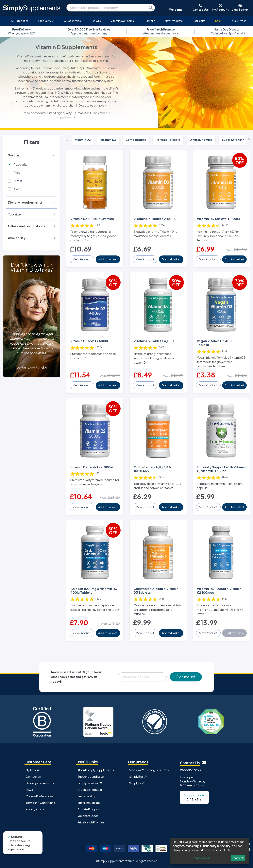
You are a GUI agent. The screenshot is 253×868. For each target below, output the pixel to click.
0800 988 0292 (191, 770)
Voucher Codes (88, 816)
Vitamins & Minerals (123, 21)
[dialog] (210, 851)
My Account (34, 770)
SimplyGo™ (137, 783)
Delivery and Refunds (40, 783)
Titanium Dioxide (89, 803)
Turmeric (150, 21)
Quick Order (238, 21)
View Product (82, 259)
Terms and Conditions (40, 803)
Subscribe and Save (91, 777)
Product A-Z (46, 21)
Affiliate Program (89, 809)
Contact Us (33, 777)
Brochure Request (90, 790)
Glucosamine (72, 21)
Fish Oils (96, 21)
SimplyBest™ (138, 777)
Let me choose (201, 858)
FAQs (29, 790)
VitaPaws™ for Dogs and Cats (149, 770)
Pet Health (199, 21)
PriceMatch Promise (91, 822)
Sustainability (86, 796)
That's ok (238, 858)
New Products (174, 21)
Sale (218, 21)
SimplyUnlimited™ (90, 783)
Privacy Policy (35, 809)
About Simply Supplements (96, 770)
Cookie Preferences (39, 796)
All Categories (20, 21)
